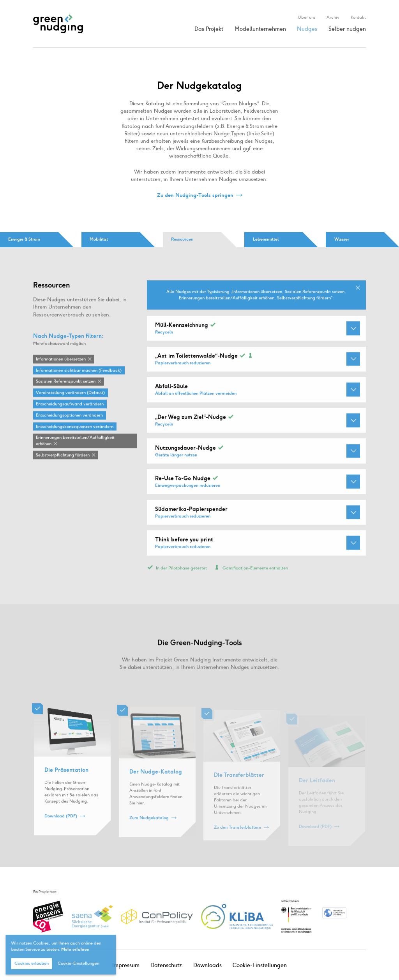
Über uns (307, 17)
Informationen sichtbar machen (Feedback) (79, 371)
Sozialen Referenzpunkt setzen (66, 382)
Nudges (307, 29)
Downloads (207, 965)
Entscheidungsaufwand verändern (70, 404)
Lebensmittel (266, 239)
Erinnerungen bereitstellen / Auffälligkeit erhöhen (75, 441)
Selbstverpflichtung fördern (63, 455)
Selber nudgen (347, 29)
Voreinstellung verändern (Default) (70, 393)
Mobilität (99, 239)
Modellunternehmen (260, 29)
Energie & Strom (24, 239)
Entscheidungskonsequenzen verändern (75, 427)
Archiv (333, 17)
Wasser (342, 239)
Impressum (126, 965)
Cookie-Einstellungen (260, 965)
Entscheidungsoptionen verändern (69, 416)
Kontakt (358, 17)
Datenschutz (166, 965)
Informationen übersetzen (61, 359)
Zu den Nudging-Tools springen (195, 195)
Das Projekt (209, 29)
